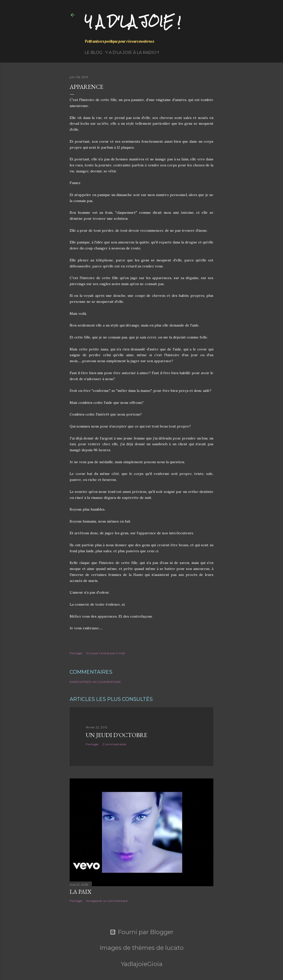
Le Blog (94, 53)
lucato (174, 948)
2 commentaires (114, 744)
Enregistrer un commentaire (95, 682)
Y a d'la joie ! (133, 21)
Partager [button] (76, 653)
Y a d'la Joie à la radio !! (132, 53)
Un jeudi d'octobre (117, 735)
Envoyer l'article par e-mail (106, 653)
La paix (80, 892)
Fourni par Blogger (142, 932)
